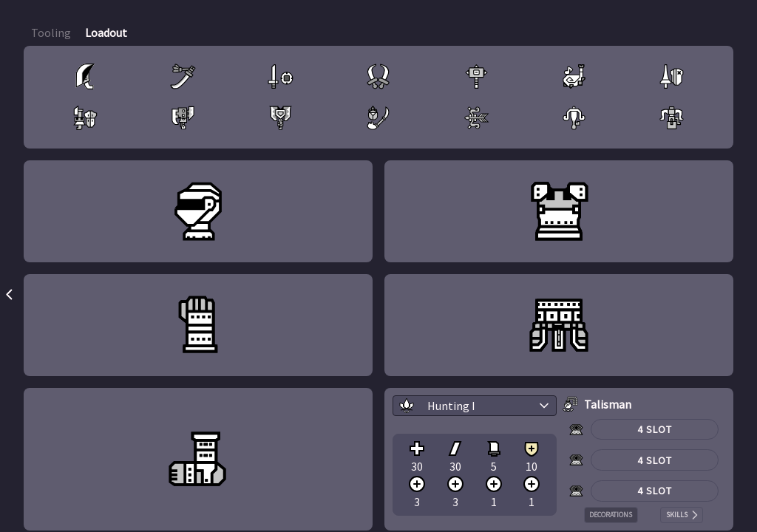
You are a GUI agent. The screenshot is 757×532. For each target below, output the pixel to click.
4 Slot (655, 429)
